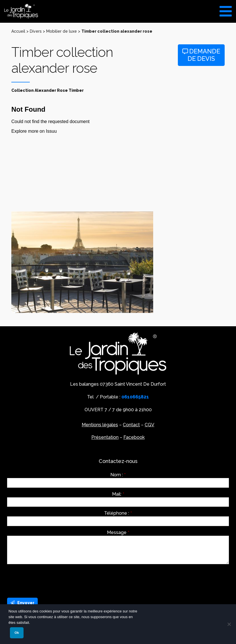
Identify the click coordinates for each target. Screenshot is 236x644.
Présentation (105, 437)
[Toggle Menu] (226, 9)
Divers (36, 31)
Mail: (118, 494)
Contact (131, 425)
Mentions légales (100, 425)
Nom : (118, 475)
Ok (17, 633)
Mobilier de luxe (62, 31)
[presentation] (50, 579)
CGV (149, 425)
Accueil (18, 31)
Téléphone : (118, 513)
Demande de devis (201, 55)
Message (118, 533)
